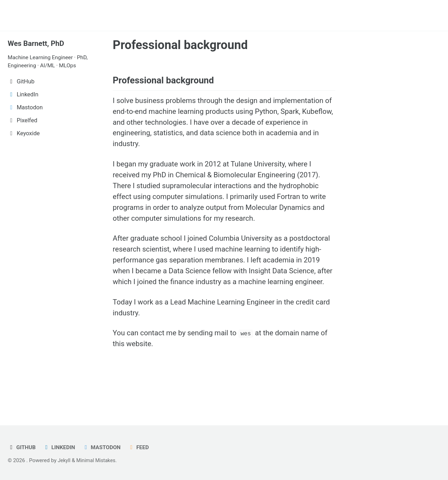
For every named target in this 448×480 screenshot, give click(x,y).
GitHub (22, 447)
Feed (144, 447)
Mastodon (106, 447)
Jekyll (65, 460)
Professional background (180, 45)
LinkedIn (61, 447)
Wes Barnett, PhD (38, 43)
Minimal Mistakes (98, 460)
